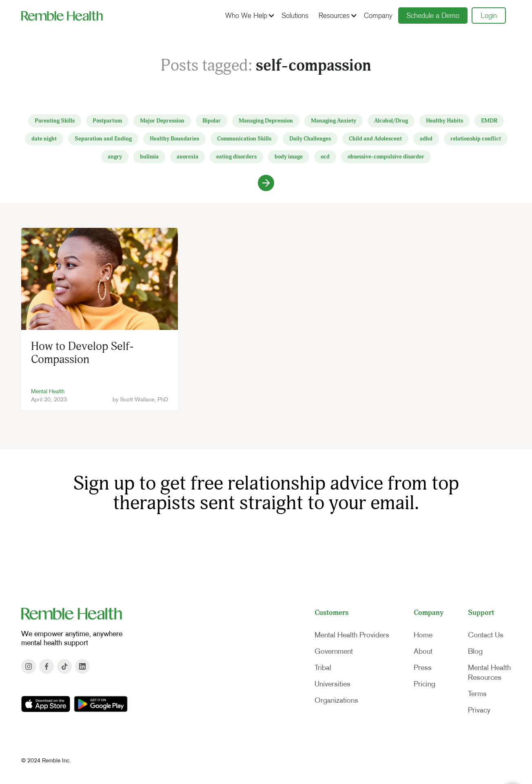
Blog (475, 651)
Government (334, 651)
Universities (332, 684)
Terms (477, 694)
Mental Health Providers (352, 635)
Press (423, 668)
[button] (249, 16)
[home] (62, 16)
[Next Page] (266, 183)
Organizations (336, 700)
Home (423, 635)
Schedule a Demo (433, 16)
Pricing (424, 684)
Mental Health (48, 391)
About (423, 651)
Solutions (295, 16)
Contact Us (486, 635)
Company (378, 16)
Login (489, 16)
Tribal (323, 668)
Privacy (479, 710)
